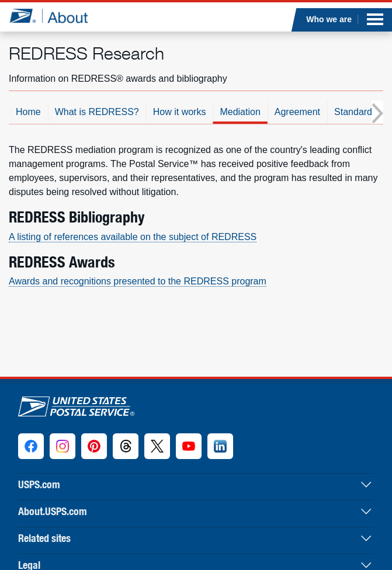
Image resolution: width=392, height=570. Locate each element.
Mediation (240, 112)
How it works (180, 112)
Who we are (329, 19)
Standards (355, 112)
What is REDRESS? (97, 112)
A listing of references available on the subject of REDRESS (133, 237)
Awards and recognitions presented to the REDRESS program (138, 281)
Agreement (297, 112)
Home (28, 112)
